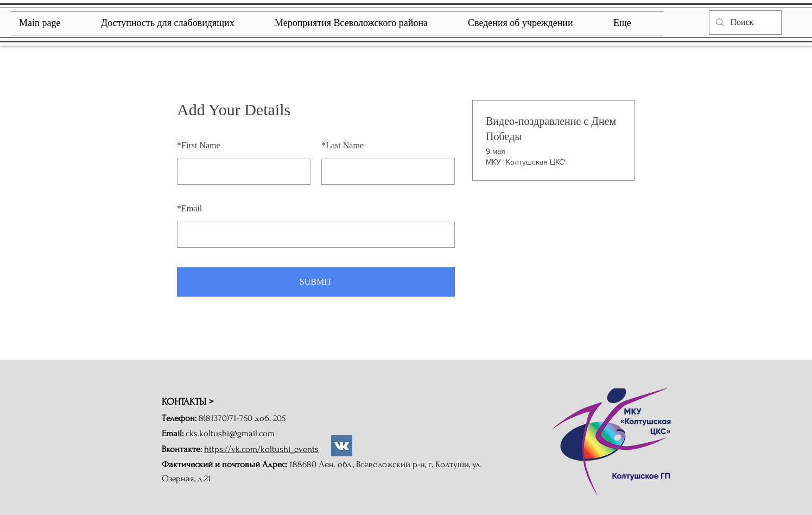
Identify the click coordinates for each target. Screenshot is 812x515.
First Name (199, 145)
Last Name (342, 145)
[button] (532, 23)
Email (189, 208)
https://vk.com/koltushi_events (261, 449)
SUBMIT (316, 282)
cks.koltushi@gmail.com (230, 433)
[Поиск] (744, 23)
